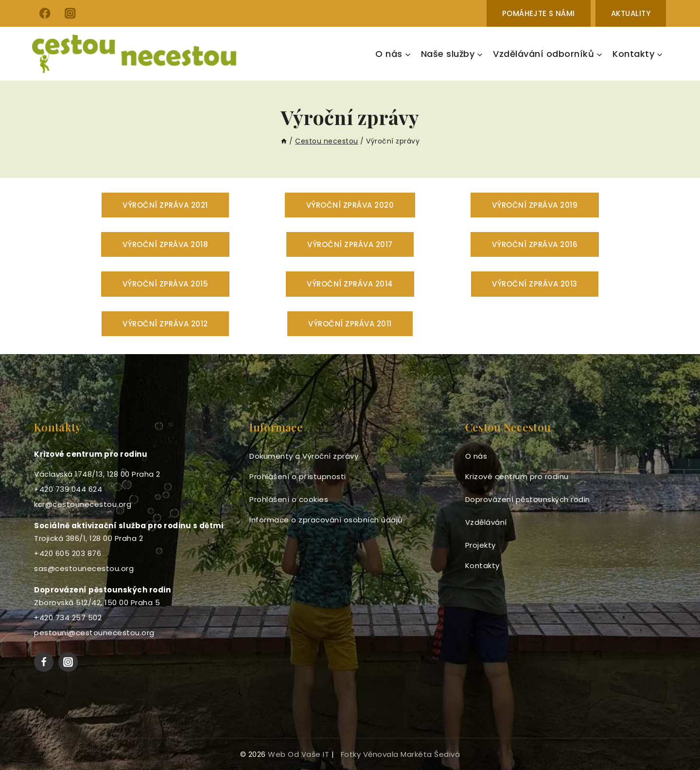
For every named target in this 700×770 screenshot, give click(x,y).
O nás (476, 456)
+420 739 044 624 (68, 489)
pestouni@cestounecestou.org (94, 633)
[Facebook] (45, 13)
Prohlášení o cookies (289, 499)
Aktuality (631, 13)
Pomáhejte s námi (538, 13)
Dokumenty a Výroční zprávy (304, 456)
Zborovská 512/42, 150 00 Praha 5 (97, 602)
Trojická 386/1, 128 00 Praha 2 (88, 538)
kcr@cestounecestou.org (83, 504)
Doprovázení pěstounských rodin (528, 499)
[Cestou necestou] (134, 54)
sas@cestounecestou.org (84, 568)
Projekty (481, 545)
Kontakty (482, 565)
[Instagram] (70, 13)
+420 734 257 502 (68, 618)
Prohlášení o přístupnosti (298, 476)
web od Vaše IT (298, 754)
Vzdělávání (486, 522)
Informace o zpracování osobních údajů (326, 520)
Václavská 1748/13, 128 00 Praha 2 (97, 474)
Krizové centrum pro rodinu (517, 476)
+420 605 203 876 (68, 553)
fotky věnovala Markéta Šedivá (401, 754)
